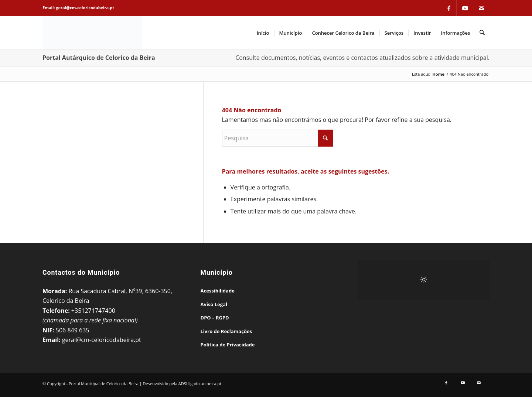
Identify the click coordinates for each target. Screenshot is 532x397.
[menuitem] (263, 33)
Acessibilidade (218, 291)
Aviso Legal (214, 304)
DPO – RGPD (215, 318)
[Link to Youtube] (465, 8)
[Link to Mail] (481, 8)
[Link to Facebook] (449, 8)
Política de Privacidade (228, 345)
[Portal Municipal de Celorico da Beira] (92, 33)
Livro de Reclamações (226, 331)
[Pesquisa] (482, 33)
